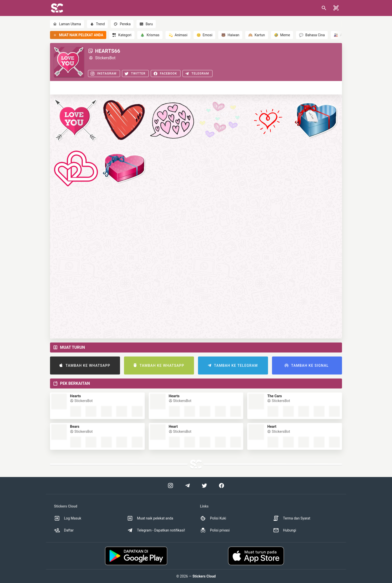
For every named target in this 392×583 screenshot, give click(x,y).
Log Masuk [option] (68, 518)
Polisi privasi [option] (215, 530)
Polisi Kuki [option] (213, 518)
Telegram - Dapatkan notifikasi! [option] (156, 530)
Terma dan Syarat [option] (292, 518)
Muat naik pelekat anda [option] (150, 518)
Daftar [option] (64, 530)
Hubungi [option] (284, 530)
